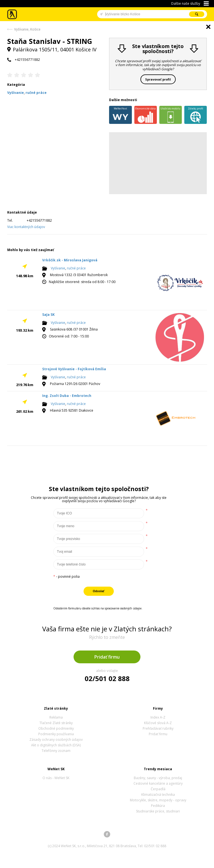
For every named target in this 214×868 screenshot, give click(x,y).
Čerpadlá (158, 789)
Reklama (56, 717)
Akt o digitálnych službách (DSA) (56, 745)
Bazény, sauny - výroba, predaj (158, 778)
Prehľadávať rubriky (158, 728)
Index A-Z (158, 717)
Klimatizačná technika (158, 795)
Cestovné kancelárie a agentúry (158, 783)
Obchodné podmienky (56, 728)
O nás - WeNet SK (56, 778)
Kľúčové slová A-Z (158, 723)
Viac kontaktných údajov (26, 227)
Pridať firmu (107, 657)
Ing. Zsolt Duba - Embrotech (67, 396)
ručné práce (76, 268)
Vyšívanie (58, 268)
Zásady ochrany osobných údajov (56, 740)
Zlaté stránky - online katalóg (12, 14)
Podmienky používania (56, 734)
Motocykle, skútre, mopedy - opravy (158, 800)
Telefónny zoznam (56, 751)
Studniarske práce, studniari (158, 811)
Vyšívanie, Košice (27, 29)
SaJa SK (48, 315)
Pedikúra (158, 806)
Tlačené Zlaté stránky (56, 723)
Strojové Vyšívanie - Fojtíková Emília (74, 369)
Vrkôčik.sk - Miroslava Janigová (70, 260)
